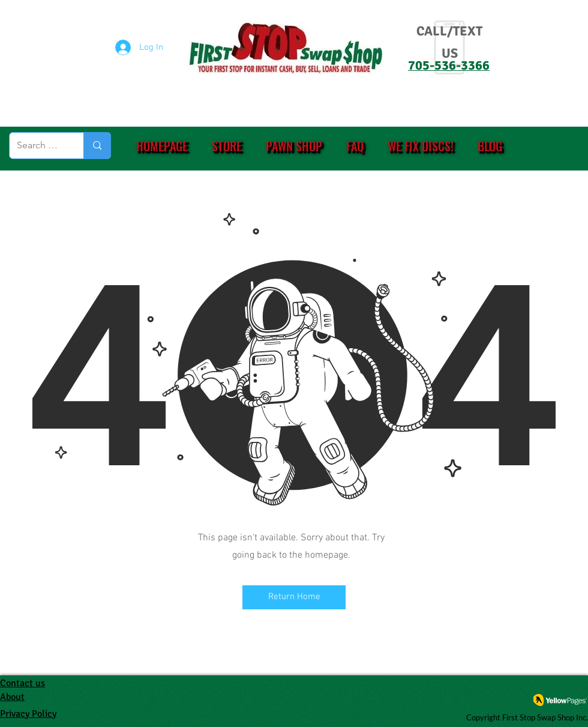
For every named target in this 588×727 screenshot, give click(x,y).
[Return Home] (294, 597)
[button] (227, 146)
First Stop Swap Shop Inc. (545, 717)
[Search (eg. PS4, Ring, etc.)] (37, 146)
